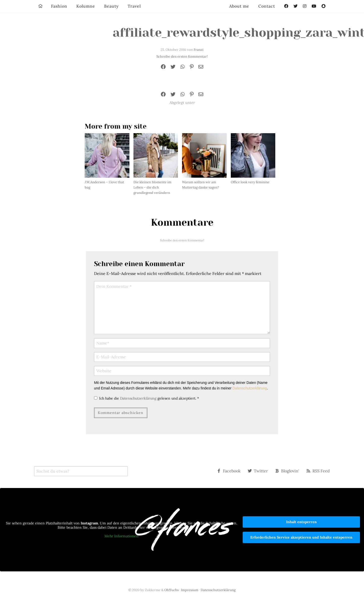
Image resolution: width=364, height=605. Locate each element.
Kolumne (86, 6)
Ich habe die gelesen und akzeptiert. (146, 398)
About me (239, 6)
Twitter (258, 471)
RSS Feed (318, 471)
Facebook (229, 471)
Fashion (59, 6)
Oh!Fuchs (172, 590)
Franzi (199, 50)
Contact (267, 6)
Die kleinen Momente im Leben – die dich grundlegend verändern (152, 187)
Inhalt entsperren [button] (301, 522)
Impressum (190, 590)
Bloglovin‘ (287, 471)
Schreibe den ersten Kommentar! (182, 56)
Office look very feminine (250, 182)
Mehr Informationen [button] (121, 536)
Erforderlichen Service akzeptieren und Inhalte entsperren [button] (301, 537)
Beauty (111, 6)
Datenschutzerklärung (250, 388)
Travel (134, 6)
